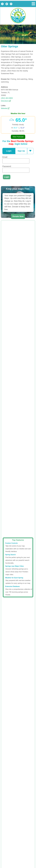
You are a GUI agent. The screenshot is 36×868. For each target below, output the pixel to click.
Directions (6, 101)
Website (5, 108)
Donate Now (18, 216)
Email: (5, 157)
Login (9, 151)
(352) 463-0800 (7, 98)
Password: (7, 166)
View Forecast (18, 137)
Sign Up (21, 151)
